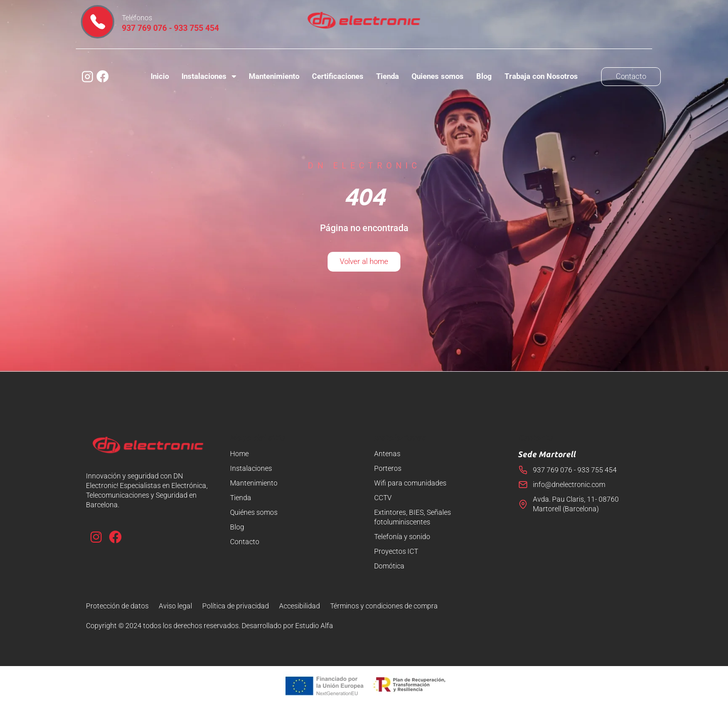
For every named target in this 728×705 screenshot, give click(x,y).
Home (239, 454)
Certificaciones (338, 76)
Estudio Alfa (314, 626)
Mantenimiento (274, 76)
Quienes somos (438, 76)
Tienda (388, 76)
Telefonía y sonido (402, 537)
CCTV (383, 498)
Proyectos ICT (396, 551)
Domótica (389, 566)
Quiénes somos (254, 512)
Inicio (160, 76)
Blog (484, 76)
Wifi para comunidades (410, 483)
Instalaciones (209, 77)
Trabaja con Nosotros (541, 76)
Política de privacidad (236, 606)
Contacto (245, 542)
